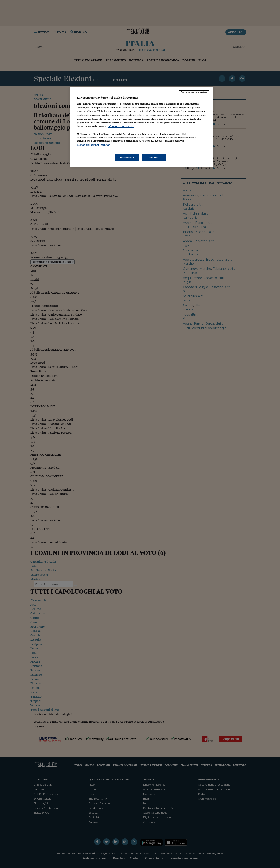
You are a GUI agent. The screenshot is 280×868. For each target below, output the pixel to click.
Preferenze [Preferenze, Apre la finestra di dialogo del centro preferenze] (127, 158)
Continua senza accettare (194, 92)
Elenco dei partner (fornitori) (94, 145)
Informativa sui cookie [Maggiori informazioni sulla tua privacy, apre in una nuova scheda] (121, 126)
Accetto (154, 158)
